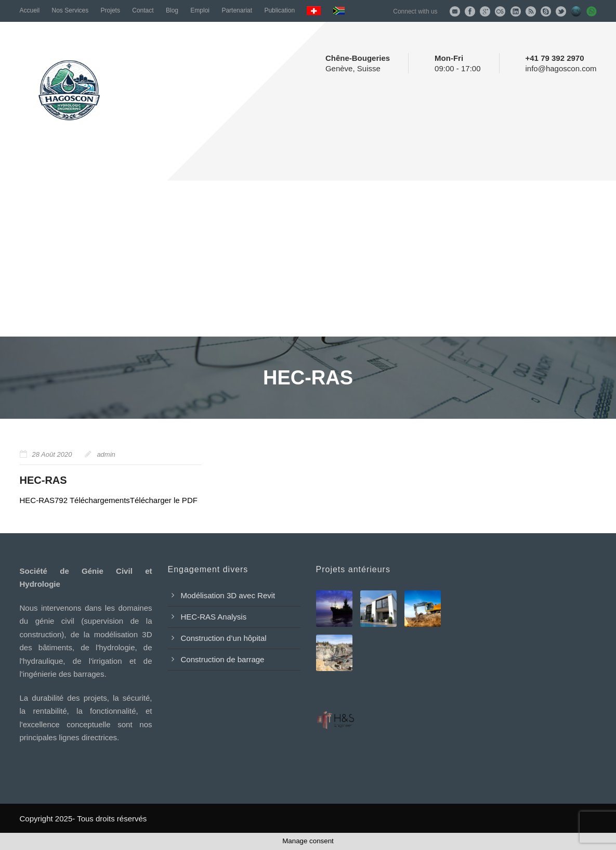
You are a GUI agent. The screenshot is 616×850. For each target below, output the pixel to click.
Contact (143, 10)
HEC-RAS (43, 480)
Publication (279, 10)
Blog (172, 10)
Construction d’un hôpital (224, 638)
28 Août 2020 (52, 454)
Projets (110, 10)
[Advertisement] (308, 259)
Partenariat (237, 10)
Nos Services (70, 10)
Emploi (200, 10)
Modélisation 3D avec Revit (228, 595)
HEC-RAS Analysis (214, 617)
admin (106, 454)
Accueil (30, 10)
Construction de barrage (223, 659)
